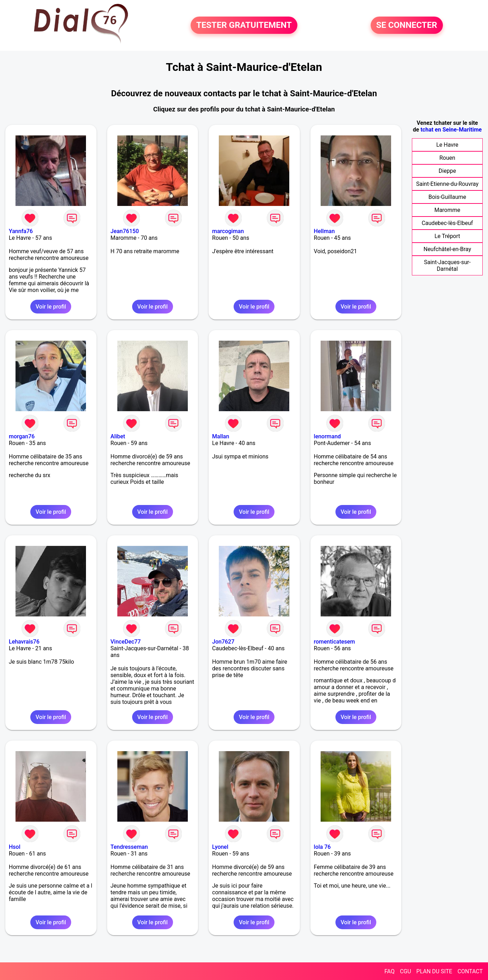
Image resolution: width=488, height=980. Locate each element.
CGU (406, 971)
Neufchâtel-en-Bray (447, 249)
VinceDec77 (126, 642)
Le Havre (447, 145)
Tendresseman (129, 847)
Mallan (221, 436)
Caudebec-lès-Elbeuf (447, 223)
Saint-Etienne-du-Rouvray (447, 184)
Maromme (447, 210)
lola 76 (322, 847)
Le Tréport (447, 236)
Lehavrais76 (24, 642)
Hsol (15, 847)
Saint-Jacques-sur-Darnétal (447, 266)
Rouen (447, 158)
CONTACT (470, 971)
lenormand (328, 436)
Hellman (325, 231)
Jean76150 (125, 231)
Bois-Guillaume (447, 197)
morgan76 (22, 436)
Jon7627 (223, 642)
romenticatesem (335, 642)
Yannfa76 (21, 231)
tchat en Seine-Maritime (451, 130)
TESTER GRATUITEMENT (244, 25)
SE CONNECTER (407, 25)
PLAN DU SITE (434, 971)
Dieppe (447, 171)
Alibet (118, 436)
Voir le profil (51, 307)
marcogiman (228, 231)
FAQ (390, 971)
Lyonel (220, 847)
